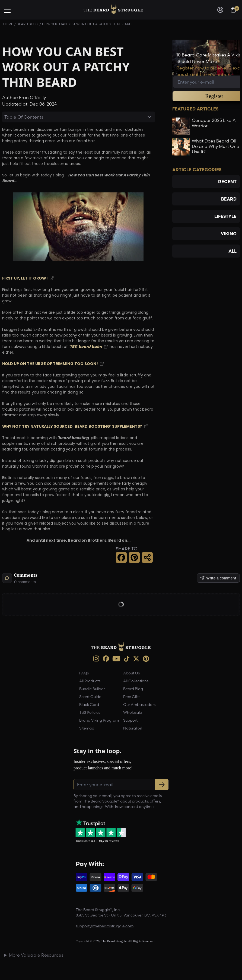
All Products (90, 681)
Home (8, 24)
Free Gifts (132, 697)
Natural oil (132, 728)
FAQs (84, 673)
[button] (121, 557)
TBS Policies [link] (90, 712)
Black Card (89, 705)
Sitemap (87, 728)
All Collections (136, 681)
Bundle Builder (92, 689)
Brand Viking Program (99, 720)
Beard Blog (28, 24)
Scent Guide (90, 697)
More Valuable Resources (36, 955)
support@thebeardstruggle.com (105, 926)
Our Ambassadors (139, 705)
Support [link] (130, 720)
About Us (131, 673)
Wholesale (133, 712)
